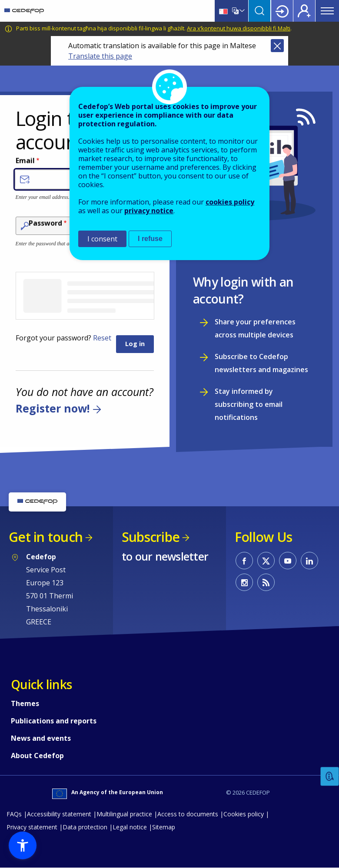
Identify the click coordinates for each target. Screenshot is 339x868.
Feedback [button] (330, 777)
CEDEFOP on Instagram (244, 582)
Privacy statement (32, 827)
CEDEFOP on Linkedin (309, 561)
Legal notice (130, 827)
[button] (23, 845)
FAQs (14, 814)
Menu (327, 11)
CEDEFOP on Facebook (244, 561)
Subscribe (151, 537)
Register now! (53, 408)
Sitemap (164, 827)
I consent (102, 239)
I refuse (150, 239)
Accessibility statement (59, 814)
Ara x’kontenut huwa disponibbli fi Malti (239, 28)
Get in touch (46, 537)
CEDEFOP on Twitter (266, 561)
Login (282, 11)
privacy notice (149, 211)
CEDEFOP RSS (266, 582)
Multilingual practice (124, 814)
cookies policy (230, 202)
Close (277, 46)
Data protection (85, 827)
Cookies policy (244, 814)
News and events (41, 738)
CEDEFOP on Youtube (288, 561)
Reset (102, 338)
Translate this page (100, 56)
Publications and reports (54, 721)
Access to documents (188, 814)
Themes (25, 703)
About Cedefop (37, 756)
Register (304, 11)
